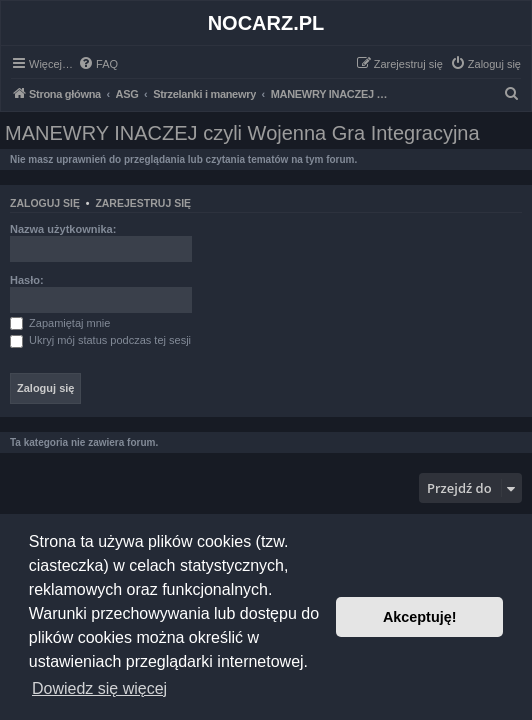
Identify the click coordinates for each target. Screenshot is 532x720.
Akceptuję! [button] (420, 617)
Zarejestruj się (143, 203)
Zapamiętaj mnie (60, 323)
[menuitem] (98, 64)
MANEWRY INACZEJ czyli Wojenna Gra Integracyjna (242, 133)
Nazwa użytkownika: (63, 229)
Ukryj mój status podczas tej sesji (100, 340)
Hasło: (27, 280)
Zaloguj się (45, 203)
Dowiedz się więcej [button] (99, 688)
